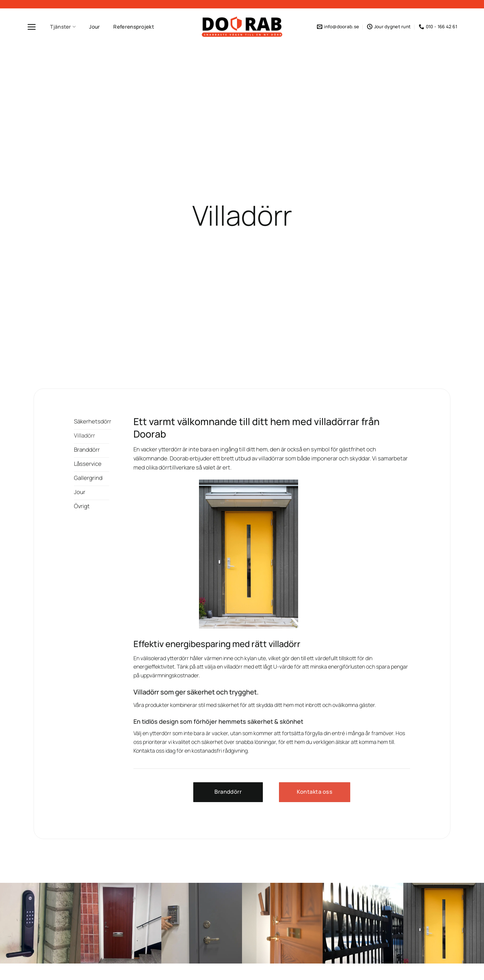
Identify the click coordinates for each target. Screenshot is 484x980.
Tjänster (63, 27)
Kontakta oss (149, 751)
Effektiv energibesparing (182, 644)
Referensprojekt (134, 27)
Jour (94, 27)
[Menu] (32, 27)
